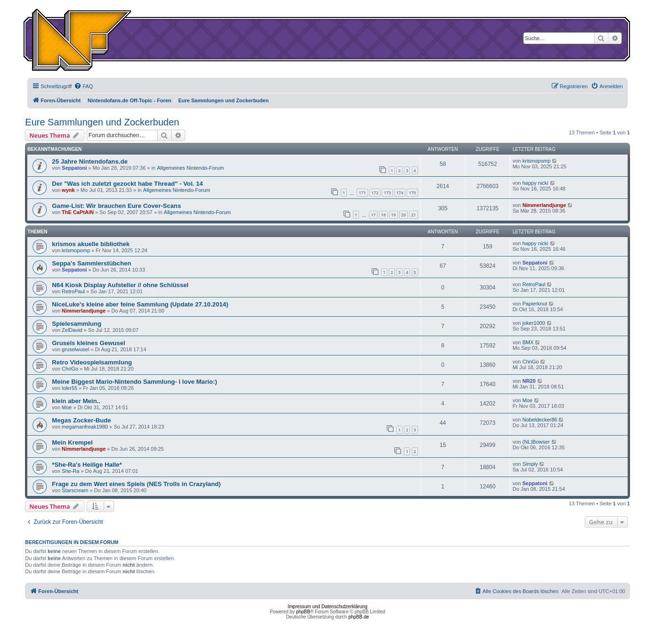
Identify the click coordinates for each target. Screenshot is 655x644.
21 (413, 215)
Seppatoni (74, 168)
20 (403, 215)
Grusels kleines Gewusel (88, 343)
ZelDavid (72, 330)
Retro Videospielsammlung (92, 362)
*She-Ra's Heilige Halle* (87, 465)
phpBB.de (359, 617)
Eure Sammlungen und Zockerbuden (102, 122)
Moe (67, 407)
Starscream (75, 490)
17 (373, 215)
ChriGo (70, 369)
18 (383, 215)
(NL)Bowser (536, 442)
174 (400, 193)
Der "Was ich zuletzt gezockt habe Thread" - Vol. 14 (127, 184)
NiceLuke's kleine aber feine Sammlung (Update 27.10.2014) (140, 304)
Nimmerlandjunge (544, 205)
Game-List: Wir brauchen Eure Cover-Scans (116, 206)
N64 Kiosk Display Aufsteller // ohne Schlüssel (120, 285)
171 (362, 193)
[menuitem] (83, 86)
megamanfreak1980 (85, 427)
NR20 (529, 381)
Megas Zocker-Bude (81, 420)
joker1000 (533, 323)
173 (387, 193)
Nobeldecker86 (540, 420)
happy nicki (535, 183)
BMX (528, 342)
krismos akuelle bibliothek (91, 244)
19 (393, 215)
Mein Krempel (72, 442)
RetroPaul (73, 291)
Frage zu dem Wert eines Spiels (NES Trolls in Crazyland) (136, 484)
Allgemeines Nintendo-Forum (190, 168)
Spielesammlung (77, 324)
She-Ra (70, 471)
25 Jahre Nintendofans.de (90, 161)
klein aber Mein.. (76, 401)
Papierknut (535, 304)
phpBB (303, 612)
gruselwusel (75, 349)
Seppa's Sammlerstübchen (91, 263)
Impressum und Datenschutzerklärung (328, 607)
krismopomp (536, 161)
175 (412, 193)
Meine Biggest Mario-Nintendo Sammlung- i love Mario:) (134, 382)
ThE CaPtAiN (78, 212)
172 (375, 193)
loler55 (70, 388)
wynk (68, 190)
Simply (530, 464)
